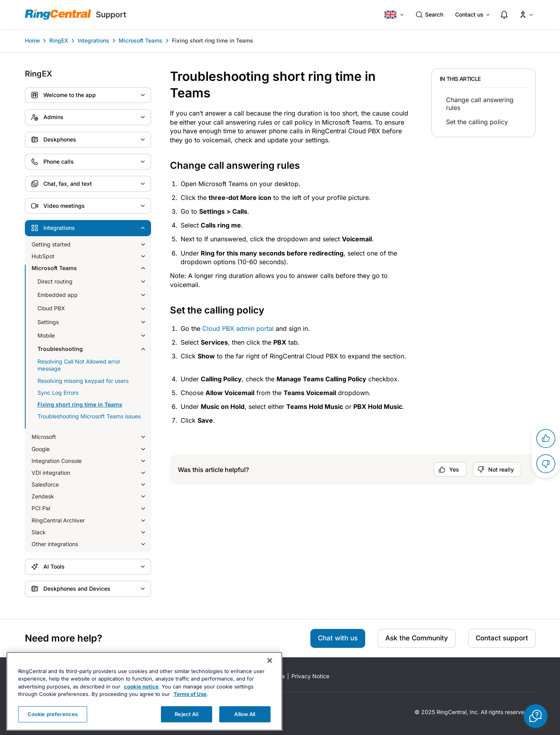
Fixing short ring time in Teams (213, 40)
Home (32, 40)
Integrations (93, 40)
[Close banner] (270, 673)
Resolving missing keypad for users (83, 381)
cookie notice (141, 699)
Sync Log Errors (58, 393)
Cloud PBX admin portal (238, 328)
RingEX (59, 40)
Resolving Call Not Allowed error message (79, 365)
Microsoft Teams (141, 40)
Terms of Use (190, 707)
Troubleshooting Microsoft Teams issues (89, 416)
